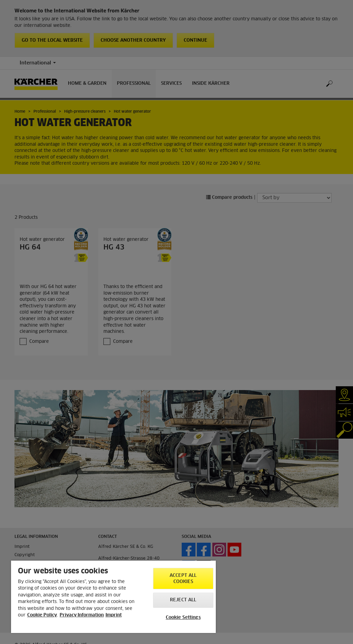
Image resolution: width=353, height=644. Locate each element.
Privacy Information (82, 615)
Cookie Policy (42, 615)
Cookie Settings (183, 618)
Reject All (183, 600)
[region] (113, 597)
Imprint (114, 615)
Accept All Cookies (183, 579)
